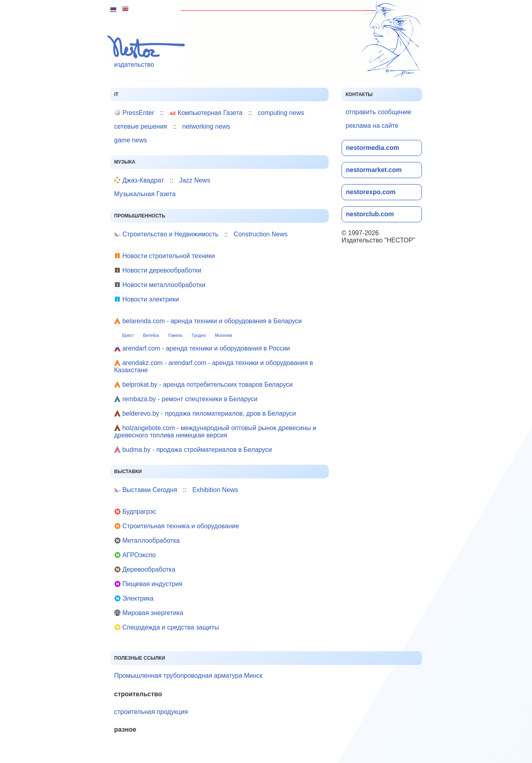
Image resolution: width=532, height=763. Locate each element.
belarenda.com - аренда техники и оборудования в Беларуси (208, 321)
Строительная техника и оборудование (177, 526)
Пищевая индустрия (148, 584)
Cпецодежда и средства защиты (167, 627)
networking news (206, 126)
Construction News (260, 234)
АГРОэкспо (135, 555)
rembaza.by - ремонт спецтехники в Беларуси (186, 399)
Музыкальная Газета (145, 194)
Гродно (199, 335)
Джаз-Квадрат (139, 180)
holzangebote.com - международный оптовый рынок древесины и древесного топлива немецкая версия (215, 432)
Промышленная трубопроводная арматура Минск (188, 676)
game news (131, 140)
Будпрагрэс (135, 512)
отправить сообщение (379, 112)
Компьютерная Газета (206, 113)
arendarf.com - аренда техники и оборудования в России (202, 348)
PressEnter (134, 113)
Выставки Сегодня (146, 490)
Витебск (151, 335)
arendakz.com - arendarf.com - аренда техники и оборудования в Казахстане (214, 366)
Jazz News (195, 180)
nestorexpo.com (371, 192)
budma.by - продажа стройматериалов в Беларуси (193, 450)
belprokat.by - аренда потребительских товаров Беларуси (203, 385)
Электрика (134, 598)
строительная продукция (151, 712)
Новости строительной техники (165, 256)
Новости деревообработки (158, 270)
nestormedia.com (372, 148)
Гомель (176, 335)
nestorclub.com (370, 214)
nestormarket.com (374, 170)
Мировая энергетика (149, 613)
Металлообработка (147, 540)
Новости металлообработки (160, 285)
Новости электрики (146, 299)
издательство (148, 51)
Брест (128, 335)
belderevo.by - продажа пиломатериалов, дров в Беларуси (205, 413)
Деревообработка (145, 569)
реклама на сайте (372, 126)
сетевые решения (141, 126)
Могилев (224, 335)
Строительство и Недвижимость (166, 234)
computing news (281, 113)
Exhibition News (215, 490)
